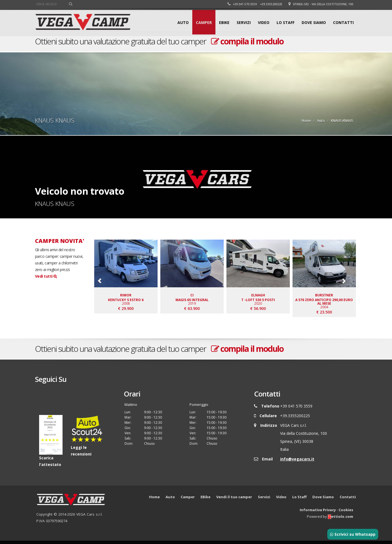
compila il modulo (247, 41)
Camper (204, 22)
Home (306, 121)
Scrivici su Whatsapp (353, 534)
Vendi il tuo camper (234, 500)
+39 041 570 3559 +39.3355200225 (255, 4)
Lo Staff (286, 22)
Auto (183, 22)
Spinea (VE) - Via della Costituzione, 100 (321, 4)
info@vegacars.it (297, 462)
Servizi (244, 22)
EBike (224, 22)
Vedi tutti (46, 276)
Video (264, 22)
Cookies (346, 513)
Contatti (343, 22)
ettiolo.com (340, 519)
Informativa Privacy (318, 513)
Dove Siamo (314, 22)
